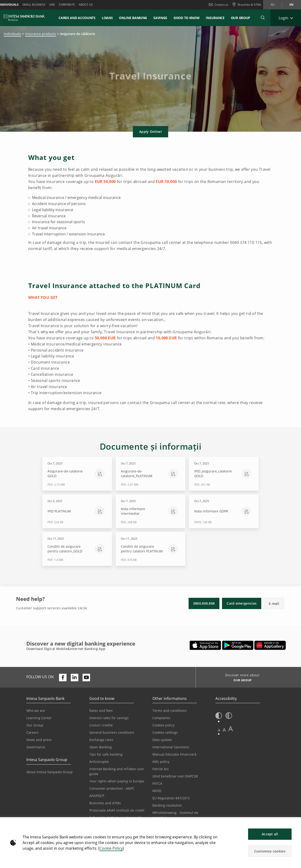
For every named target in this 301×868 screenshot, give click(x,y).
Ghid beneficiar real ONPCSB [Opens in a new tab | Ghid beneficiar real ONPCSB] (175, 776)
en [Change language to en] (291, 5)
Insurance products (41, 34)
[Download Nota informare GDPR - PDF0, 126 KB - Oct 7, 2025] (224, 511)
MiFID (157, 791)
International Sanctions (171, 747)
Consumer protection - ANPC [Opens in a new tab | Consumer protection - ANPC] (112, 788)
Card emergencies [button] (242, 603)
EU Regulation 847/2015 (171, 798)
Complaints (161, 718)
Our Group (241, 18)
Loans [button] (107, 18)
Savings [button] (160, 18)
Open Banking (101, 747)
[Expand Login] (286, 18)
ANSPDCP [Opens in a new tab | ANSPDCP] (97, 796)
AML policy (161, 762)
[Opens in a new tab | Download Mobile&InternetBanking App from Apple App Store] (205, 645)
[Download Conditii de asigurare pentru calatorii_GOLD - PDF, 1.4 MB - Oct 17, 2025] (77, 549)
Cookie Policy (111, 848)
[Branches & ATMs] (247, 5)
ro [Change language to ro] (273, 5)
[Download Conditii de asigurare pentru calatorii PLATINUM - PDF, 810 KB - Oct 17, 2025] (150, 549)
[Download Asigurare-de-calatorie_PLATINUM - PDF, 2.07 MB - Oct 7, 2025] (150, 474)
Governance (36, 747)
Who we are (36, 711)
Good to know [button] (186, 18)
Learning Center (39, 718)
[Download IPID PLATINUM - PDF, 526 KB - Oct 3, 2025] (77, 511)
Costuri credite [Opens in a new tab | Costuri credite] (101, 725)
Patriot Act (160, 769)
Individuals (12, 34)
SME (52, 5)
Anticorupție (99, 762)
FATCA (157, 783)
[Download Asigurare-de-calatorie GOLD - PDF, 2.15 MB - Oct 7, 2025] (77, 474)
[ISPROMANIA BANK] (24, 18)
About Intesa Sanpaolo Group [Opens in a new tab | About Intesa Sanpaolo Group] (50, 772)
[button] (295, 823)
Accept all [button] (270, 834)
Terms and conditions (170, 711)
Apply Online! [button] (150, 132)
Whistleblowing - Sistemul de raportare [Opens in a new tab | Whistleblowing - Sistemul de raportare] (175, 815)
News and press (39, 740)
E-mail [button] (274, 604)
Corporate (67, 5)
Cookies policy (163, 725)
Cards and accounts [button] (77, 18)
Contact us (219, 5)
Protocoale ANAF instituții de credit (117, 810)
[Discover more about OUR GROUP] (241, 681)
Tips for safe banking (106, 754)
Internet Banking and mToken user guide (117, 771)
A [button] (219, 730)
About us (86, 5)
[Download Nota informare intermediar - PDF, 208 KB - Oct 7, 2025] (150, 511)
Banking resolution (167, 805)
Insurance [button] (215, 18)
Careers (32, 732)
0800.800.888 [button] (204, 603)
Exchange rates (101, 740)
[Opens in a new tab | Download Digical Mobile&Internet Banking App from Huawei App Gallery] (270, 645)
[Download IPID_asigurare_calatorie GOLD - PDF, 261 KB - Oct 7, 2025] (224, 474)
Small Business (34, 5)
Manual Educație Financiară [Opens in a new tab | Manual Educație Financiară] (174, 754)
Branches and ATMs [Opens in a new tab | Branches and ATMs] (105, 803)
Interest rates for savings (109, 718)
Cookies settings (165, 732)
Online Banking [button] (133, 18)
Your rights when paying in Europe (117, 781)
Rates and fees (101, 711)
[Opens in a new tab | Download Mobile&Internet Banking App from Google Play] (238, 645)
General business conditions (112, 732)
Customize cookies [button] (270, 851)
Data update (162, 740)
